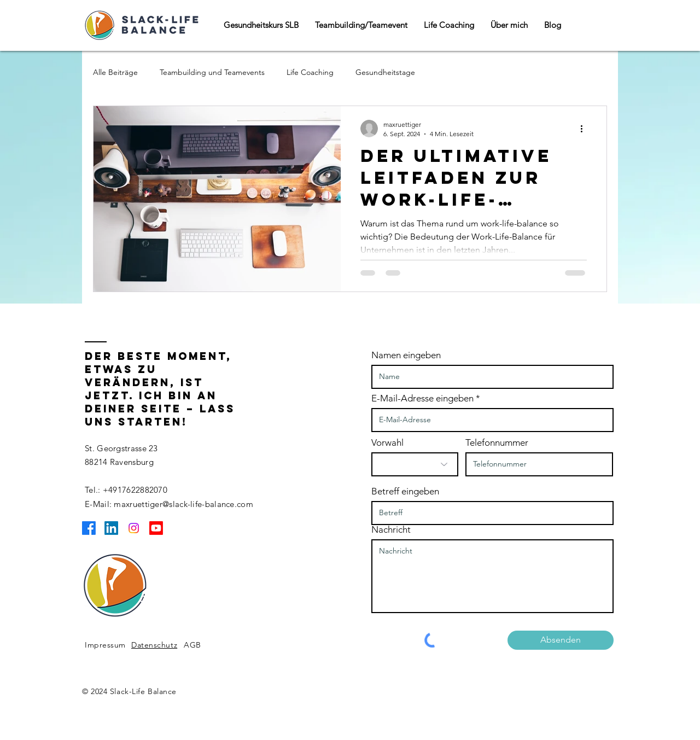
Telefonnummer (497, 443)
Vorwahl (387, 443)
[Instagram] (134, 528)
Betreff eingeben (405, 491)
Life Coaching (310, 72)
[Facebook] (89, 528)
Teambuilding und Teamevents (212, 72)
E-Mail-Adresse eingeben (422, 398)
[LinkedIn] (111, 528)
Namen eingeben (406, 355)
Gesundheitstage (385, 72)
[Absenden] (561, 640)
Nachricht (391, 530)
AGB (192, 645)
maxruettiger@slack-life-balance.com (183, 504)
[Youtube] (156, 528)
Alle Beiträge (115, 72)
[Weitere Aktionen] (585, 129)
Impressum (105, 645)
